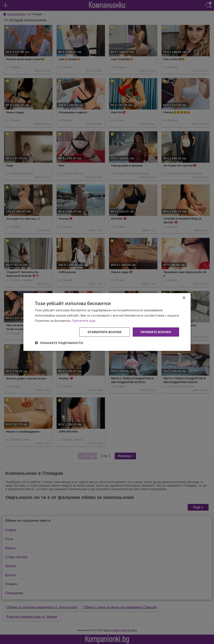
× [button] (184, 298)
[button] (59, 343)
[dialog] (107, 322)
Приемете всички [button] (156, 332)
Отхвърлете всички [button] (105, 332)
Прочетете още (84, 321)
